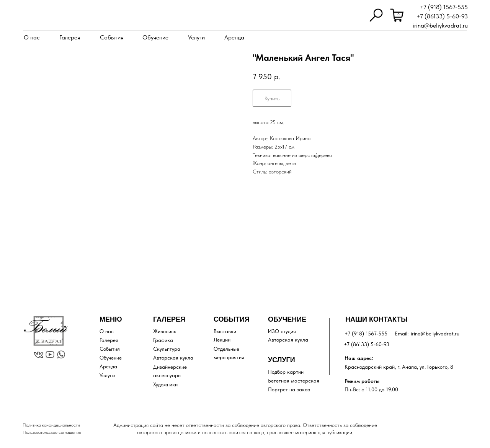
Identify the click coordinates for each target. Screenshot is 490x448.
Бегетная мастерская (294, 381)
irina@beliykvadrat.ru (440, 25)
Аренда (234, 37)
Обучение (155, 37)
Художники (165, 384)
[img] (40, 16)
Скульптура (167, 349)
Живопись (165, 331)
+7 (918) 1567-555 (444, 7)
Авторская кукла (173, 358)
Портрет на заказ (289, 389)
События (112, 37)
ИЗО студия (282, 331)
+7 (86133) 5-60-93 (442, 16)
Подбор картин (286, 372)
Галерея (70, 37)
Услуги (196, 37)
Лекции (222, 340)
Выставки (225, 331)
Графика (163, 340)
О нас (32, 37)
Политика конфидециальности (51, 425)
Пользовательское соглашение (52, 432)
